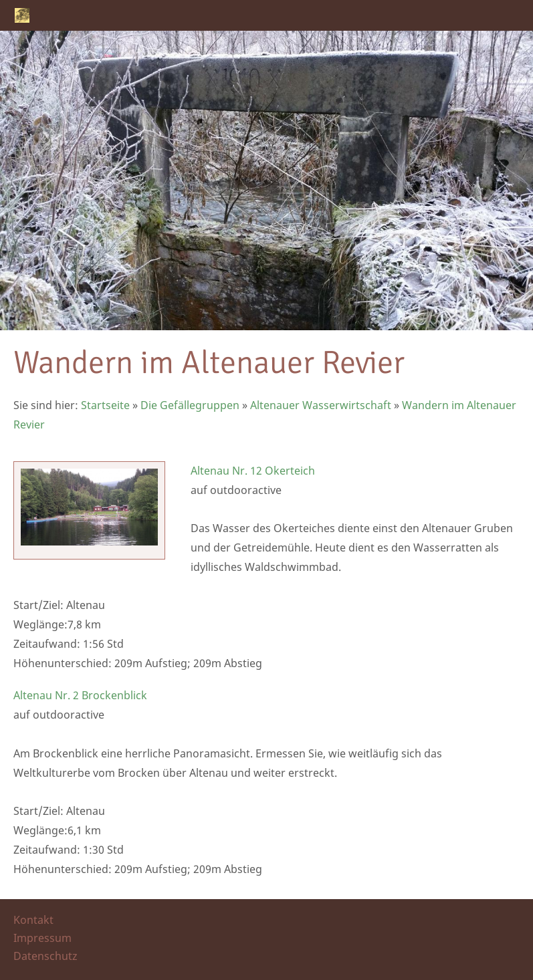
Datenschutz (45, 956)
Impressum (42, 938)
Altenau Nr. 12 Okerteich (253, 471)
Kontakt (33, 920)
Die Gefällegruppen (190, 405)
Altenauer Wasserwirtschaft (321, 405)
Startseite (105, 405)
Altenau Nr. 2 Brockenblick (80, 695)
